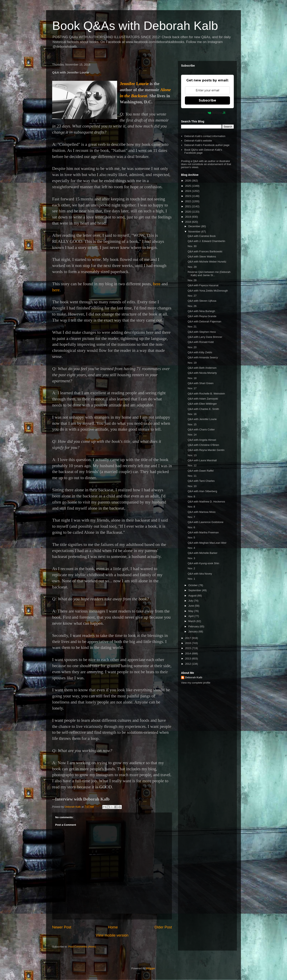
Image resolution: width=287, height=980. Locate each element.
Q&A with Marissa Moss (201, 512)
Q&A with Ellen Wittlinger (202, 404)
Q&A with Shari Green (200, 383)
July (191, 601)
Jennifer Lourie (134, 84)
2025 (188, 186)
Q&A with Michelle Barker (202, 553)
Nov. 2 (191, 568)
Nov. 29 (192, 267)
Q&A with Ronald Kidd (201, 342)
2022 (188, 201)
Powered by (208, 113)
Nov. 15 (192, 424)
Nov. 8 (191, 507)
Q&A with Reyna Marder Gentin (206, 450)
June (192, 606)
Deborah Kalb (194, 677)
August (193, 596)
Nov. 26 (192, 306)
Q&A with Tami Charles (201, 481)
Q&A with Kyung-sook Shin (203, 563)
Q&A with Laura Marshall (202, 460)
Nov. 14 (192, 435)
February (194, 626)
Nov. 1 (191, 579)
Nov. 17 (192, 388)
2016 (188, 643)
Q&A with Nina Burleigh (201, 311)
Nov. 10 (192, 486)
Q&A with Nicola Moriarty (202, 373)
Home (113, 927)
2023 (188, 196)
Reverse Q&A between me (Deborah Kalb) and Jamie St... (209, 274)
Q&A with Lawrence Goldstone (205, 522)
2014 (188, 653)
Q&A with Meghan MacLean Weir (207, 543)
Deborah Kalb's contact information (205, 136)
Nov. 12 (192, 465)
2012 (188, 664)
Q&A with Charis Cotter (201, 429)
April (191, 616)
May (191, 611)
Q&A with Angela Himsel (202, 440)
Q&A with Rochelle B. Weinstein (206, 394)
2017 (188, 638)
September (195, 590)
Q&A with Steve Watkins (202, 257)
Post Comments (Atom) (82, 947)
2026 (188, 181)
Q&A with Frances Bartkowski (205, 251)
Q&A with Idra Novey (200, 574)
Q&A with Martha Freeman (203, 532)
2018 (188, 222)
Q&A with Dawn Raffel (201, 471)
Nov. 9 (191, 496)
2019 (188, 217)
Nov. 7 (191, 517)
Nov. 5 (191, 538)
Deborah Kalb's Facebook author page (207, 145)
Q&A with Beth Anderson (202, 368)
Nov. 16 (192, 414)
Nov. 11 (192, 476)
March (192, 621)
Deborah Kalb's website (198, 141)
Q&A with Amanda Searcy (203, 357)
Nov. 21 (192, 327)
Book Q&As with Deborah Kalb (135, 26)
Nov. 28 (192, 280)
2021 (188, 206)
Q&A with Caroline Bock (202, 236)
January (193, 632)
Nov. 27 (192, 296)
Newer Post (62, 927)
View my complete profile (196, 683)
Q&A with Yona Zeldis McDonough (208, 291)
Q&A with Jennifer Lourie (202, 419)
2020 (188, 212)
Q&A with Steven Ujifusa (202, 301)
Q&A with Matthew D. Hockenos (206, 502)
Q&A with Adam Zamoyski (203, 399)
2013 (188, 659)
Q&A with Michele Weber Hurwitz (207, 262)
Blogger (150, 968)
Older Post (163, 927)
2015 (188, 648)
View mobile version (112, 935)
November (195, 232)
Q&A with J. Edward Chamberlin (206, 241)
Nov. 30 (192, 246)
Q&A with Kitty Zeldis (200, 352)
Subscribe (207, 100)
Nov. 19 (192, 363)
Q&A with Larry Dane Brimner (205, 337)
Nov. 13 (192, 455)
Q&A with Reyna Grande (202, 316)
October (193, 585)
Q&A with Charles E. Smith (203, 409)
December (195, 226)
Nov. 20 (192, 347)
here (157, 284)
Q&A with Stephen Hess (202, 332)
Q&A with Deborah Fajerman (204, 321)
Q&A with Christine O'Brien (203, 445)
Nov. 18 (192, 378)
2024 (188, 191)
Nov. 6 (191, 527)
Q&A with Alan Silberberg (202, 491)
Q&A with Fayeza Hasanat (203, 285)
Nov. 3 (191, 558)
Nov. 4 (191, 548)
